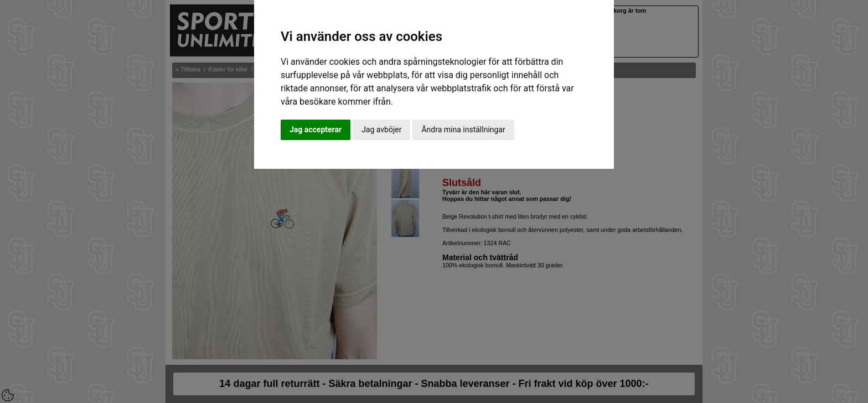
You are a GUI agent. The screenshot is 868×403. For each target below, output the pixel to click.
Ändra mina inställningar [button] (463, 130)
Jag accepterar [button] (316, 130)
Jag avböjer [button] (381, 130)
